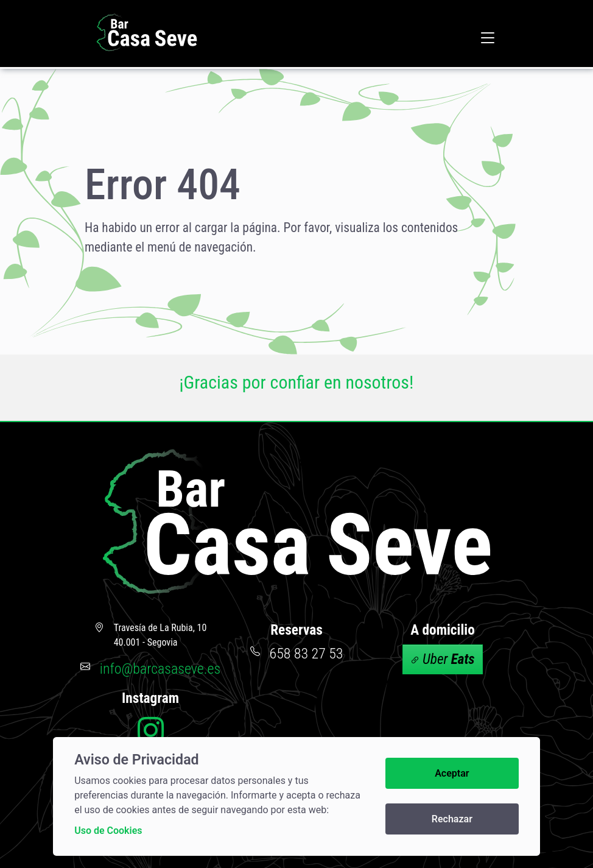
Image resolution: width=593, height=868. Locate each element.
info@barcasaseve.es (160, 669)
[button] (488, 37)
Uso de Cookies (108, 831)
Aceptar (452, 773)
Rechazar (452, 819)
